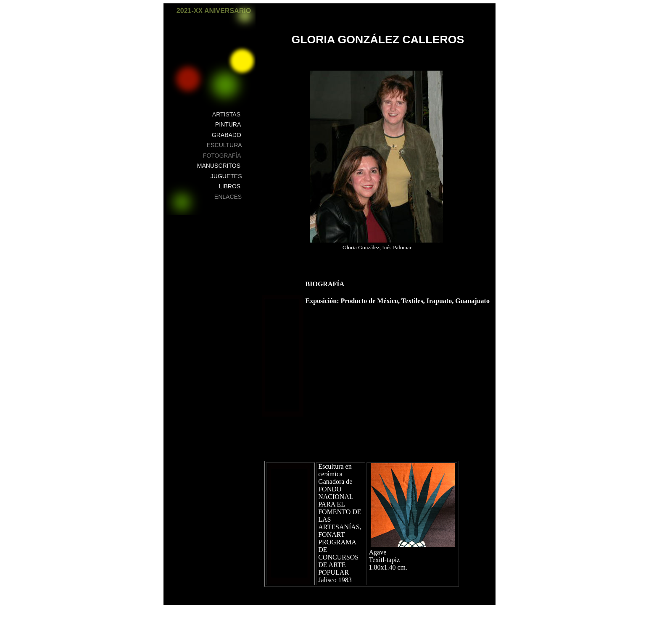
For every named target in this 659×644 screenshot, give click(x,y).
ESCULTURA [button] (224, 145)
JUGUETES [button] (226, 176)
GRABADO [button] (227, 135)
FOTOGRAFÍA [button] (222, 156)
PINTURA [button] (228, 124)
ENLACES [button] (228, 197)
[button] (245, 16)
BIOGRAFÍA (325, 284)
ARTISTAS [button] (226, 114)
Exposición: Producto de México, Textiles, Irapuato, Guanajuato (398, 301)
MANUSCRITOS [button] (219, 166)
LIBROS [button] (230, 186)
